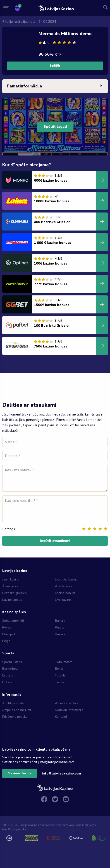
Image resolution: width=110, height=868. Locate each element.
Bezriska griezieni (15, 593)
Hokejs (7, 682)
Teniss (60, 682)
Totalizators (64, 662)
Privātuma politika (15, 717)
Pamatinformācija (55, 86)
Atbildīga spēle (13, 703)
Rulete (60, 627)
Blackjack (9, 634)
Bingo (6, 641)
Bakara (60, 621)
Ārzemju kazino (13, 586)
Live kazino (63, 600)
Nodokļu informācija (69, 710)
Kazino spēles (12, 600)
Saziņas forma (20, 773)
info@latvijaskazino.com (61, 773)
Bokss (59, 669)
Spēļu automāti (13, 621)
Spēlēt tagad (55, 127)
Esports (8, 675)
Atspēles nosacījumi (17, 710)
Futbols (60, 675)
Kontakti (61, 717)
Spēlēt (55, 66)
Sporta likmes (12, 662)
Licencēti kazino (67, 579)
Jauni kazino (11, 579)
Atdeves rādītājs (67, 703)
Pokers (7, 627)
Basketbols (10, 669)
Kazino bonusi (65, 593)
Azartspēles (64, 586)
